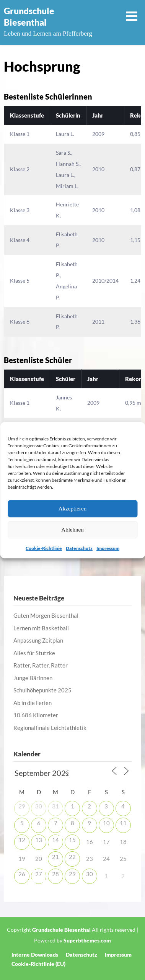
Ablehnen (72, 530)
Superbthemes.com (87, 940)
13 (39, 840)
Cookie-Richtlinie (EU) (38, 964)
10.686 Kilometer (36, 715)
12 (22, 840)
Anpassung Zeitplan (38, 640)
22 (72, 857)
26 (22, 874)
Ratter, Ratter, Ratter (41, 665)
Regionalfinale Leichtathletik (50, 728)
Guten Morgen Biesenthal (46, 615)
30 (39, 806)
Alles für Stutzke (34, 653)
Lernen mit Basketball (41, 628)
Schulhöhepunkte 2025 (42, 690)
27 (39, 874)
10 (106, 823)
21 (55, 857)
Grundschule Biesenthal (29, 16)
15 (72, 840)
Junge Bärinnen (33, 678)
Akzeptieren (72, 509)
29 (22, 806)
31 (55, 806)
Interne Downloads (35, 955)
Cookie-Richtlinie (44, 548)
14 (55, 840)
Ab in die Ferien (33, 703)
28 (55, 874)
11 (123, 823)
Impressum (108, 548)
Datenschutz (79, 548)
